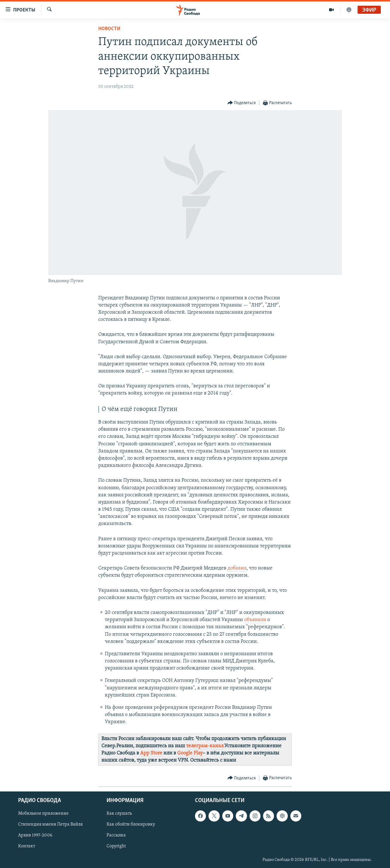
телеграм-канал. (205, 746)
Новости (109, 29)
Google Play (190, 753)
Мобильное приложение (43, 814)
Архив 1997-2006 (35, 836)
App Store (151, 753)
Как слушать (119, 814)
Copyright (116, 846)
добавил (237, 568)
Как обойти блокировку (131, 825)
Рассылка (116, 836)
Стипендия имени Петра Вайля (50, 825)
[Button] (242, 103)
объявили (255, 620)
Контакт (27, 846)
